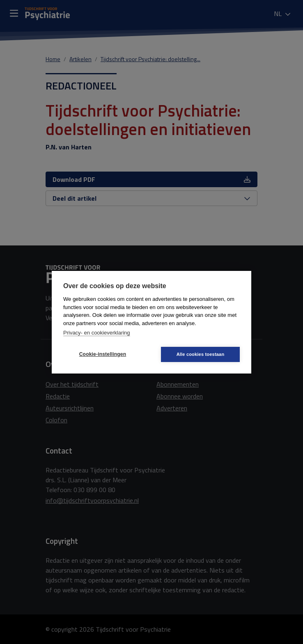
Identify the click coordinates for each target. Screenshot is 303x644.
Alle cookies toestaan (201, 354)
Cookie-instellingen (103, 354)
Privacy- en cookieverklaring (97, 333)
